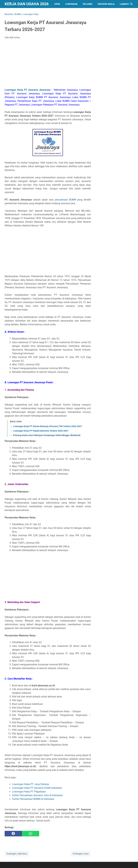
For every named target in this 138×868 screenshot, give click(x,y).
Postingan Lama (81, 854)
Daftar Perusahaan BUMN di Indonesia (33, 799)
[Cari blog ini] (132, 4)
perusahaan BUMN (65, 200)
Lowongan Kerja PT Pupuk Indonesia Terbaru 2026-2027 (41, 431)
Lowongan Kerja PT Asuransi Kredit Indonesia (37, 788)
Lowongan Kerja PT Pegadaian (29, 792)
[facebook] (13, 834)
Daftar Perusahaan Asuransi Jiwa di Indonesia (37, 795)
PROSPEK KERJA (106, 4)
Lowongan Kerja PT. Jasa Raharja (30, 784)
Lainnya (124, 4)
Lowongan (71, 4)
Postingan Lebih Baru (17, 854)
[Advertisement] (48, 64)
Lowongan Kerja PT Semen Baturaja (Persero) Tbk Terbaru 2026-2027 (47, 426)
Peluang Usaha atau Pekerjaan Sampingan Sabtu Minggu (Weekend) (47, 435)
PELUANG (88, 4)
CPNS (57, 4)
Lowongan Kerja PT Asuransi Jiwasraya (28, 90)
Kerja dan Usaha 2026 (27, 4)
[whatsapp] (31, 834)
